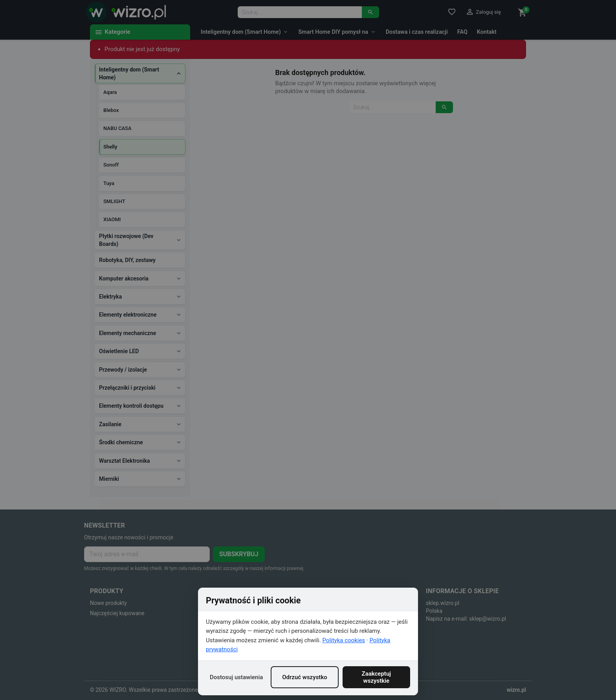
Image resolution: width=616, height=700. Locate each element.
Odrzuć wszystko (305, 677)
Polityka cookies (344, 640)
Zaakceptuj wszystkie (377, 677)
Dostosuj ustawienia (236, 677)
